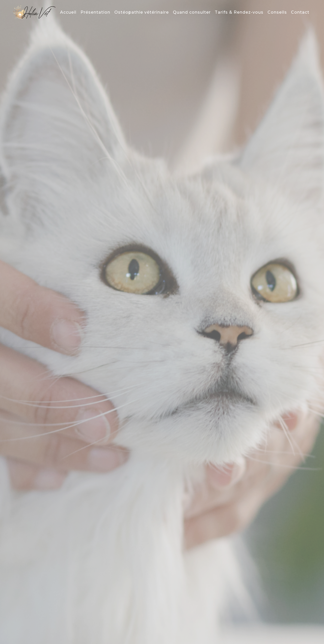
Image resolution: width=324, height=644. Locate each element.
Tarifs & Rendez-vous (239, 12)
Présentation (95, 12)
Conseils (277, 12)
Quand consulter (192, 12)
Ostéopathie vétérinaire (142, 12)
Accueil (68, 12)
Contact (300, 12)
